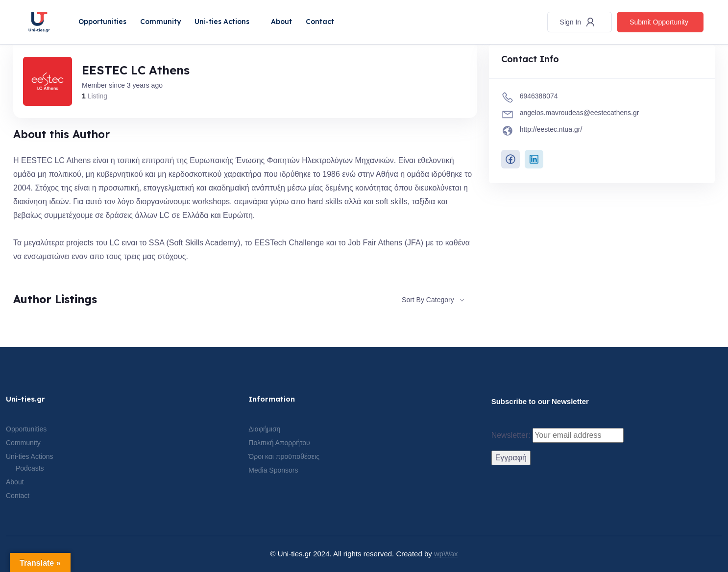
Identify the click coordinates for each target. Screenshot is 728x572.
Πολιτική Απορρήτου (279, 443)
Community (160, 22)
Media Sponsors (273, 470)
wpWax (446, 554)
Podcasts (30, 468)
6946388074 (539, 96)
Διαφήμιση (264, 429)
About (281, 22)
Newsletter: (558, 435)
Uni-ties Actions (222, 22)
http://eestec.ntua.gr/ (551, 129)
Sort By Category (428, 300)
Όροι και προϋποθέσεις (284, 456)
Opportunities (102, 22)
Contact (320, 22)
